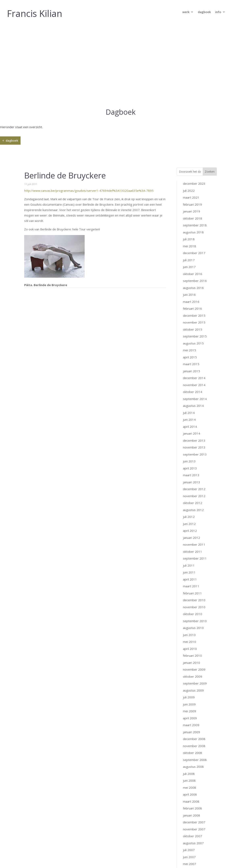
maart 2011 (191, 506)
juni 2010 (189, 555)
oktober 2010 (193, 534)
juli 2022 (189, 111)
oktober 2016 (193, 194)
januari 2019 (192, 132)
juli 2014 (189, 333)
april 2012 (190, 451)
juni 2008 (189, 701)
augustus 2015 (193, 264)
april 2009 (190, 638)
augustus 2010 (193, 548)
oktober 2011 (193, 472)
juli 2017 (189, 180)
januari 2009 (192, 652)
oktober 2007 (193, 756)
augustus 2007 (193, 763)
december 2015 (194, 236)
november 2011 (194, 465)
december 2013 (194, 361)
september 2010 (195, 541)
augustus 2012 (193, 430)
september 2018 (195, 145)
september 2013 (195, 375)
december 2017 (194, 173)
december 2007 (194, 742)
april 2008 (190, 715)
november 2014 (194, 305)
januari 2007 (192, 812)
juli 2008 (189, 694)
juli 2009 (189, 617)
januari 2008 (192, 736)
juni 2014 (189, 340)
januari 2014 (192, 354)
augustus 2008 (193, 687)
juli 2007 (189, 770)
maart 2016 (191, 222)
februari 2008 (192, 729)
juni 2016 (189, 215)
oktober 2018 (193, 139)
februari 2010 (192, 576)
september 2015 (195, 257)
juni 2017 (189, 187)
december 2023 (194, 104)
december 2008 (194, 659)
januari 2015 (192, 291)
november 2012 (194, 416)
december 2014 (194, 298)
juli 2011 (189, 486)
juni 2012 (189, 444)
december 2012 (194, 409)
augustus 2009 (193, 611)
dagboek (204, 12)
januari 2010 (192, 583)
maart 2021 (191, 118)
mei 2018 (190, 166)
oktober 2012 (193, 423)
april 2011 (190, 500)
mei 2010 (190, 562)
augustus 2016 (193, 208)
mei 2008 (190, 708)
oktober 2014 (193, 312)
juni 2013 (189, 381)
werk (186, 12)
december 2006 (194, 819)
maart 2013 (191, 395)
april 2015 (190, 277)
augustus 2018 (193, 153)
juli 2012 (189, 437)
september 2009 (195, 604)
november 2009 (194, 590)
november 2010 (194, 527)
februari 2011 (192, 513)
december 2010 (194, 520)
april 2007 (190, 791)
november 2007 (194, 749)
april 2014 (190, 347)
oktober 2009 (193, 597)
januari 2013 (192, 402)
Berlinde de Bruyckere (65, 96)
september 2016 (195, 201)
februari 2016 (192, 229)
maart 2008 (191, 722)
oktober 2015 (193, 250)
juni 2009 (189, 625)
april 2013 (190, 389)
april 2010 (190, 569)
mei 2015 (190, 270)
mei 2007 (190, 784)
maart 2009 (191, 645)
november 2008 (194, 666)
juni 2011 (189, 493)
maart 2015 (191, 284)
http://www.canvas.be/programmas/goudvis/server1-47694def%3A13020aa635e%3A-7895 (89, 111)
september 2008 (195, 680)
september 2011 (195, 479)
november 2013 (194, 368)
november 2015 (194, 243)
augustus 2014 (193, 326)
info (218, 12)
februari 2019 (192, 125)
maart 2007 (191, 798)
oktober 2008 (193, 673)
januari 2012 (192, 458)
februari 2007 (192, 805)
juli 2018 (189, 159)
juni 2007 (189, 777)
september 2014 (195, 319)
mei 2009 (190, 631)
